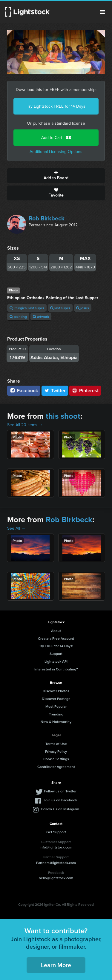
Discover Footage (56, 699)
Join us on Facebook (60, 800)
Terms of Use (56, 744)
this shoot (63, 416)
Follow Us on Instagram (60, 809)
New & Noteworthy (56, 722)
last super (60, 308)
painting (18, 317)
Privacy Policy (56, 751)
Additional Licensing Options (56, 152)
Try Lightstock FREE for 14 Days (56, 106)
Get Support (56, 832)
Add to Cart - (56, 138)
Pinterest (85, 391)
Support (56, 654)
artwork (41, 317)
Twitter (55, 391)
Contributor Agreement (56, 767)
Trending (56, 714)
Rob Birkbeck (47, 218)
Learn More (56, 965)
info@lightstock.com (56, 847)
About (56, 631)
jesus (83, 308)
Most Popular (56, 706)
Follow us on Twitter (60, 791)
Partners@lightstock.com (56, 863)
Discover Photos (56, 691)
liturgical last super (27, 308)
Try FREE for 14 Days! (56, 646)
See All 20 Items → (25, 425)
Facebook (24, 391)
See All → (16, 528)
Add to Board (56, 176)
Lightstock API (56, 661)
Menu (102, 12)
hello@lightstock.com (56, 878)
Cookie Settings (56, 759)
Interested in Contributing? (56, 669)
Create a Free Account (56, 638)
